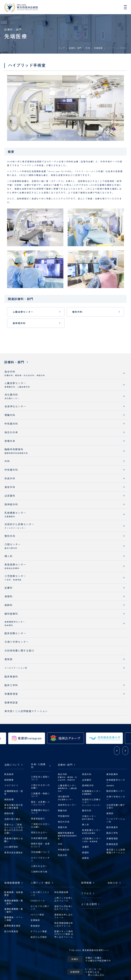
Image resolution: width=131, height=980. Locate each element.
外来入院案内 (38, 766)
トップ (62, 48)
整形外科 (77, 312)
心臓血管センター (23, 312)
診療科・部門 (75, 48)
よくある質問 (89, 904)
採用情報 (86, 883)
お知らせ (113, 883)
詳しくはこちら (96, 975)
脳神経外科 (19, 323)
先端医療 (98, 48)
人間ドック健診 (41, 883)
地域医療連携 (12, 883)
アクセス (86, 893)
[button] (117, 751)
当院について (12, 765)
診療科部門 (65, 765)
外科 (88, 48)
